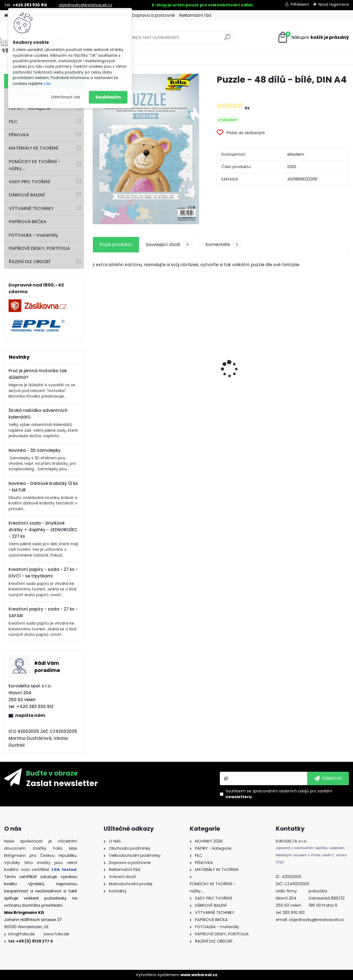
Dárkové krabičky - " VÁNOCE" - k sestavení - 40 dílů (317, 384)
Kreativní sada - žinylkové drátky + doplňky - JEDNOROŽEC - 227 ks (43, 530)
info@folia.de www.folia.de (39, 934)
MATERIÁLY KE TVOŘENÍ (34, 148)
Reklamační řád (195, 15)
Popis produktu (116, 245)
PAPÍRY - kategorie (30, 108)
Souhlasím (108, 97)
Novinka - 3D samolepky (35, 450)
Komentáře (224, 245)
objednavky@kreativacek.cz (85, 5)
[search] (227, 39)
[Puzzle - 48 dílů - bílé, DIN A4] (146, 149)
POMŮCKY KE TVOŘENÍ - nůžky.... (35, 165)
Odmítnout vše (65, 97)
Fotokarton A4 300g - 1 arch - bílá (186, 357)
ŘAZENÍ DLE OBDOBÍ (30, 262)
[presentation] (95, 359)
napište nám (30, 715)
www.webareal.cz (199, 975)
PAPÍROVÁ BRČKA (28, 222)
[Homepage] (6, 16)
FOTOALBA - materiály (33, 235)
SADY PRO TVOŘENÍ (30, 182)
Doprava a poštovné (153, 15)
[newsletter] (328, 778)
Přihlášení (300, 4)
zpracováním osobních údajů (281, 791)
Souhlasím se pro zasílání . (279, 794)
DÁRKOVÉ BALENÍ (27, 195)
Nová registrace (334, 4)
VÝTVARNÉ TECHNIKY (31, 208)
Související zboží (169, 245)
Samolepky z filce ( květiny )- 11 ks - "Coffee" (123, 386)
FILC (13, 122)
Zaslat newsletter (62, 783)
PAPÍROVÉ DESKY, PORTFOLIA (39, 248)
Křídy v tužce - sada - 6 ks (252, 377)
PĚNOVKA (19, 135)
